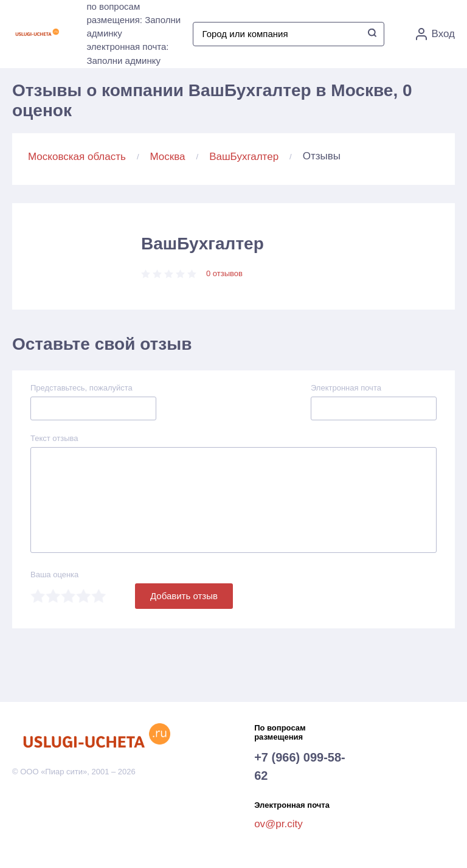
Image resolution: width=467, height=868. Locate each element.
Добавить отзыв (184, 596)
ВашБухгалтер (244, 157)
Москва (168, 157)
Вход (435, 34)
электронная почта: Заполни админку (127, 54)
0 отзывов (224, 273)
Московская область (77, 157)
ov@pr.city (278, 824)
